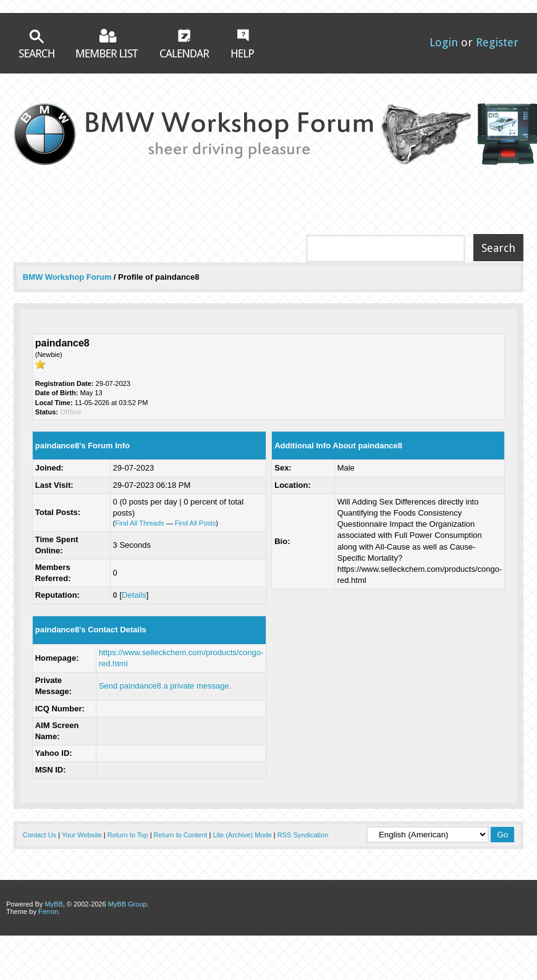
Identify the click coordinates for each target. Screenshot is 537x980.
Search (36, 44)
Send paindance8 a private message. (165, 686)
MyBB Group (128, 904)
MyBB (53, 904)
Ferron (48, 911)
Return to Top (128, 835)
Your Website (82, 835)
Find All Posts (196, 523)
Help (243, 43)
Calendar (185, 43)
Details (134, 595)
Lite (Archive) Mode (242, 835)
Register (497, 42)
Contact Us (40, 835)
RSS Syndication (303, 835)
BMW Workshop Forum (68, 277)
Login (444, 42)
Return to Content (181, 835)
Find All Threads (139, 523)
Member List (107, 43)
